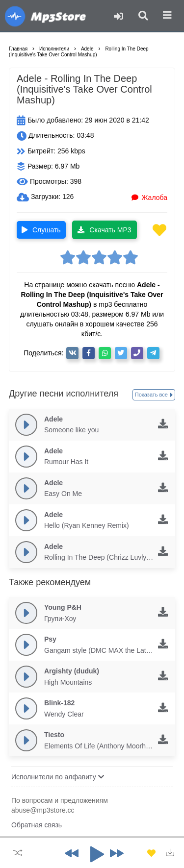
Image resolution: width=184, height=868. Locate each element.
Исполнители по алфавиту (58, 777)
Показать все (154, 395)
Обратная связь (37, 825)
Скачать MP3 (104, 230)
